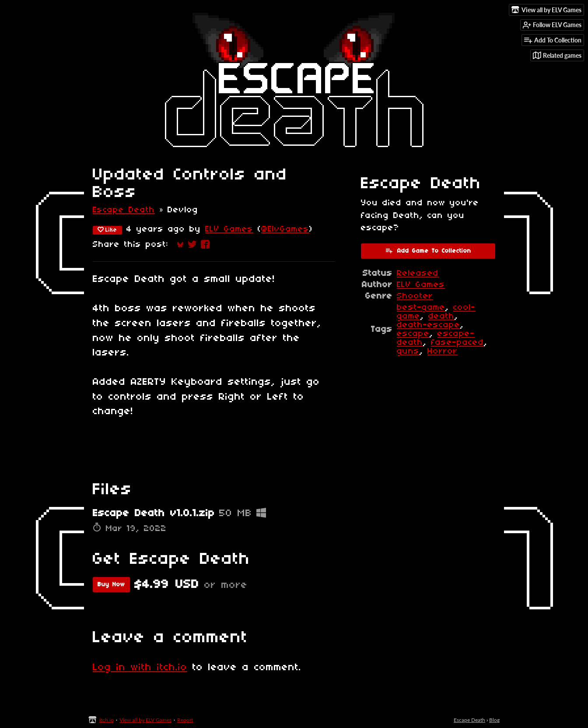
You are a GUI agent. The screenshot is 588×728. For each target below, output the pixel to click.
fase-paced (457, 343)
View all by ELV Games (145, 720)
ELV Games (229, 229)
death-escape (429, 325)
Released (418, 274)
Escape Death (124, 210)
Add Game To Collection (428, 250)
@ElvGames (285, 229)
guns (408, 352)
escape (413, 334)
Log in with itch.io (140, 668)
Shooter (415, 296)
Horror (443, 352)
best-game (421, 308)
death (441, 317)
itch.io (107, 720)
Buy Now (111, 585)
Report (185, 720)
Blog (494, 720)
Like (107, 230)
